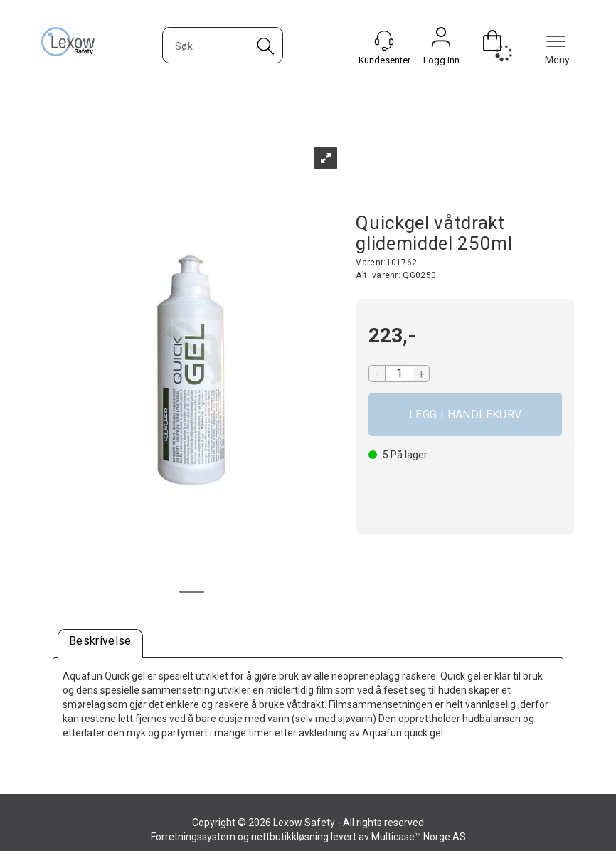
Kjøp (465, 414)
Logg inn (441, 41)
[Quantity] (399, 374)
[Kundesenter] (384, 41)
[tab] (100, 644)
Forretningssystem (193, 837)
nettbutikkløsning (290, 837)
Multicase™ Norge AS (419, 837)
